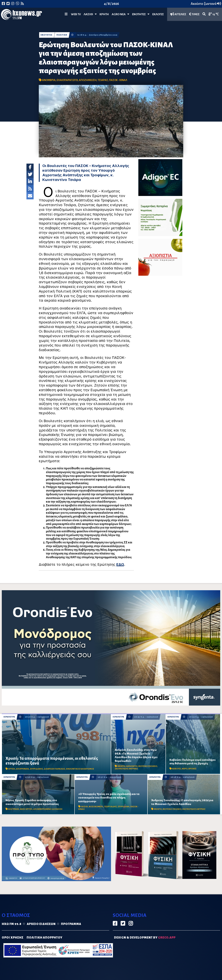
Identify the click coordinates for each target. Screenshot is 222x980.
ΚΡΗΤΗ (104, 14)
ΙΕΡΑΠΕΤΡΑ (9, 717)
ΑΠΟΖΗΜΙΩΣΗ (88, 80)
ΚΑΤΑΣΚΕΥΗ (132, 766)
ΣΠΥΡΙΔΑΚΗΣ (36, 769)
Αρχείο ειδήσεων (41, 924)
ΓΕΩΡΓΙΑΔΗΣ (110, 807)
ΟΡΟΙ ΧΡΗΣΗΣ (13, 938)
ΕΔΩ (120, 564)
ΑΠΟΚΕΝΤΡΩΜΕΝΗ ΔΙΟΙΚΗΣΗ (48, 809)
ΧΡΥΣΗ (12, 769)
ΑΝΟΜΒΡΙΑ (49, 80)
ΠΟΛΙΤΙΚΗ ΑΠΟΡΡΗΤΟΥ (45, 938)
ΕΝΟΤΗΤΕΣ (141, 14)
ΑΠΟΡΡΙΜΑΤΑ (22, 769)
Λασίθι (90, 14)
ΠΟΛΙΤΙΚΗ (62, 35)
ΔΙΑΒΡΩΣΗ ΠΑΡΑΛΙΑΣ (54, 769)
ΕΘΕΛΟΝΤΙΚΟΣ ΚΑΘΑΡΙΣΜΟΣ (80, 769)
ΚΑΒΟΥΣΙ (177, 769)
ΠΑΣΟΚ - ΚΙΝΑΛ (118, 80)
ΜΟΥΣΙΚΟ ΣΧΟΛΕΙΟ (148, 766)
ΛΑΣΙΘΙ (84, 807)
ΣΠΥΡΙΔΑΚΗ (124, 807)
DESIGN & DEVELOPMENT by (145, 938)
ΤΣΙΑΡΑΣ (103, 80)
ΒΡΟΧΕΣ (192, 769)
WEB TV (76, 14)
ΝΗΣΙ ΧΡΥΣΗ (26, 809)
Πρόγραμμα (71, 924)
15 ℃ (214, 14)
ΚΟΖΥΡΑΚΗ (14, 809)
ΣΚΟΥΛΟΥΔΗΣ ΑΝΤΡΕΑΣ (126, 769)
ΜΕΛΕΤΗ (121, 766)
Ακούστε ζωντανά (206, 4)
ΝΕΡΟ (185, 769)
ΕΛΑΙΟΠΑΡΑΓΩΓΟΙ (67, 80)
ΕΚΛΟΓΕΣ (158, 14)
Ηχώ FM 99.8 (12, 924)
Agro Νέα (120, 14)
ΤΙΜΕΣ (194, 14)
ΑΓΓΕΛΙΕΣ (178, 14)
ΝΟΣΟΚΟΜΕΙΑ (96, 807)
